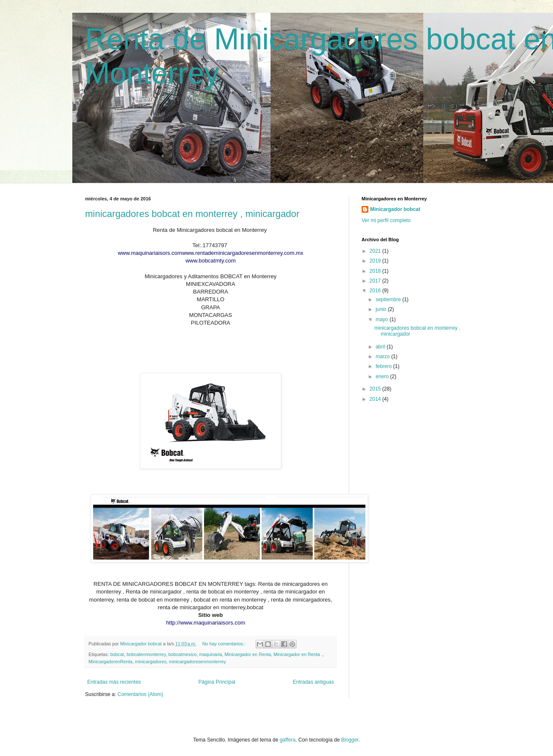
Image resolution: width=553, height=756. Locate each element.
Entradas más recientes (114, 682)
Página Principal (217, 682)
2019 (376, 261)
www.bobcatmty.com (211, 261)
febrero (384, 366)
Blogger (350, 740)
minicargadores (151, 662)
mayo (383, 320)
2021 (376, 251)
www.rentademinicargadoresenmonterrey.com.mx (243, 253)
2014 (376, 399)
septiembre (389, 300)
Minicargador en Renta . (298, 654)
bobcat (117, 654)
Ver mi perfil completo (386, 220)
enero (383, 377)
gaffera (287, 740)
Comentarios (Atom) (140, 694)
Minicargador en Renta (248, 654)
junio (382, 309)
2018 (376, 271)
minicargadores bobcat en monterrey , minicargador (192, 214)
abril (381, 347)
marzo (383, 357)
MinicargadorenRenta (110, 662)
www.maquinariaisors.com (150, 253)
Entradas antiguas (313, 682)
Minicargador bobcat (395, 209)
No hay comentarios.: (224, 644)
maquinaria (210, 654)
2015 (376, 389)
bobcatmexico (183, 654)
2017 (376, 281)
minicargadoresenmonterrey (197, 662)
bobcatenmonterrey (146, 654)
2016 (376, 291)
